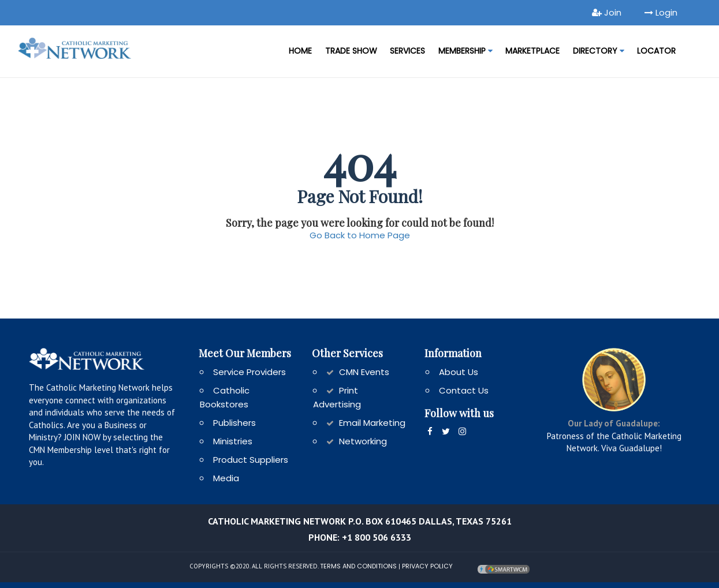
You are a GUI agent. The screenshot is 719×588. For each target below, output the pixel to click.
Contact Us (464, 390)
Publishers (234, 423)
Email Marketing (372, 423)
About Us (459, 372)
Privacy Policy (427, 565)
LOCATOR (656, 51)
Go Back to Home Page (360, 235)
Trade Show (351, 51)
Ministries (233, 441)
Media (226, 478)
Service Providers (249, 372)
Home (300, 51)
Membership (465, 51)
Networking (363, 441)
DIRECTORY (599, 51)
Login (661, 12)
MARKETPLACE (532, 51)
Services (407, 51)
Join (607, 12)
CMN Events (364, 372)
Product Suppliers (251, 460)
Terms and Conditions (358, 565)
